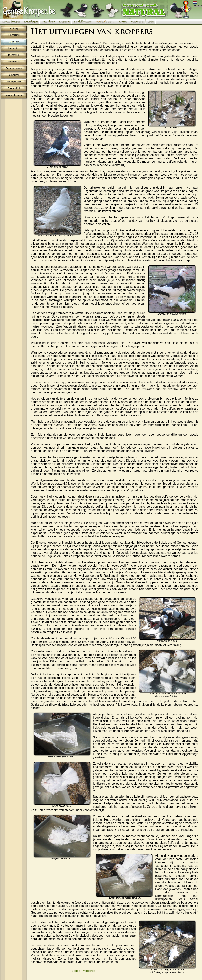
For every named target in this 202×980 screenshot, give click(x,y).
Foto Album (48, 22)
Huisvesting (14, 35)
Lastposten (14, 48)
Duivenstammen (14, 68)
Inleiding (14, 28)
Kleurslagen (31, 22)
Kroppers (64, 22)
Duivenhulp (14, 55)
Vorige (76, 971)
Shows (123, 22)
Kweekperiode (14, 82)
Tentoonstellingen (14, 95)
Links (151, 22)
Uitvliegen (14, 42)
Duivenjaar (14, 75)
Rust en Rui (14, 88)
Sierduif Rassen (83, 22)
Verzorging (137, 22)
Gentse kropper (11, 22)
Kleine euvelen (14, 62)
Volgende (89, 971)
